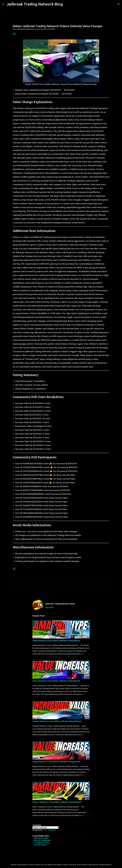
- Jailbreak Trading (40, 838)
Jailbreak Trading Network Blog (35, 4)
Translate (49, 830)
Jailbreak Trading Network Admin (60, 604)
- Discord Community (41, 840)
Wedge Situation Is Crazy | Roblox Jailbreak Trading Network (56, 762)
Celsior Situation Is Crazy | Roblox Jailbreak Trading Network (56, 681)
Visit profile (49, 607)
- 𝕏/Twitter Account (41, 843)
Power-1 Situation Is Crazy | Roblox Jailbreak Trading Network (57, 802)
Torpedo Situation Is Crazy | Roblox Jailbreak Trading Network (57, 721)
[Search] (66, 4)
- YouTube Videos (40, 845)
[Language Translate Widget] (46, 828)
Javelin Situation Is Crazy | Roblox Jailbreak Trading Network (56, 641)
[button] (14, 34)
